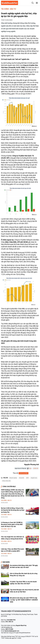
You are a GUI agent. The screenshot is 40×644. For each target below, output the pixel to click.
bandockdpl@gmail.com (12, 631)
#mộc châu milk (6, 481)
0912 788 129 (9, 622)
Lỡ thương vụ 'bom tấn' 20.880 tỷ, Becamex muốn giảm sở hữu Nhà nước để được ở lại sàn (12, 524)
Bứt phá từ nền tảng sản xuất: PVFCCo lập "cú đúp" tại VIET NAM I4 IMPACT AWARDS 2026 (24, 600)
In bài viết (36, 468)
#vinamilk (22, 478)
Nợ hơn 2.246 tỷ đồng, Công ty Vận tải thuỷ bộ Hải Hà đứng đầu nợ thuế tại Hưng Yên (13, 510)
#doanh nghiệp (13, 478)
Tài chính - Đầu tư (8, 9)
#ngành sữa (34, 478)
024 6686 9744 (11, 620)
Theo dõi (16, 473)
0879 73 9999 (9, 629)
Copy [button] (29, 468)
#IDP (27, 478)
